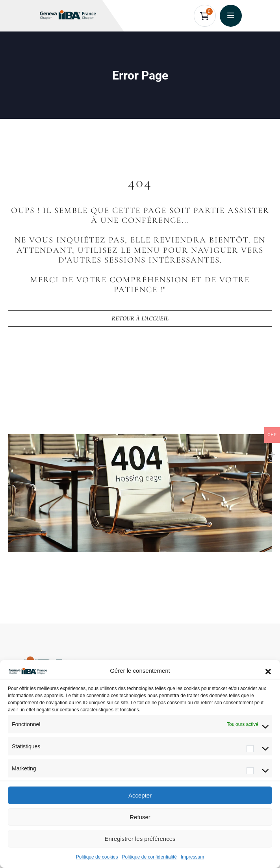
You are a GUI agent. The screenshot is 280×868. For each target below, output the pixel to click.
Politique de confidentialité (149, 857)
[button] (268, 671)
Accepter (140, 795)
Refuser (140, 817)
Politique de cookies (97, 857)
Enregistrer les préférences (140, 839)
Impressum (192, 857)
